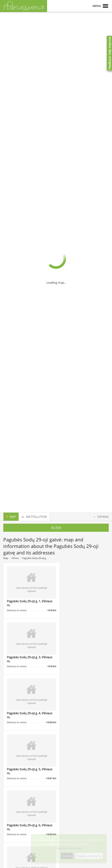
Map (6, 558)
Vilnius (15, 558)
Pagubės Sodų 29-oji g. (34, 558)
